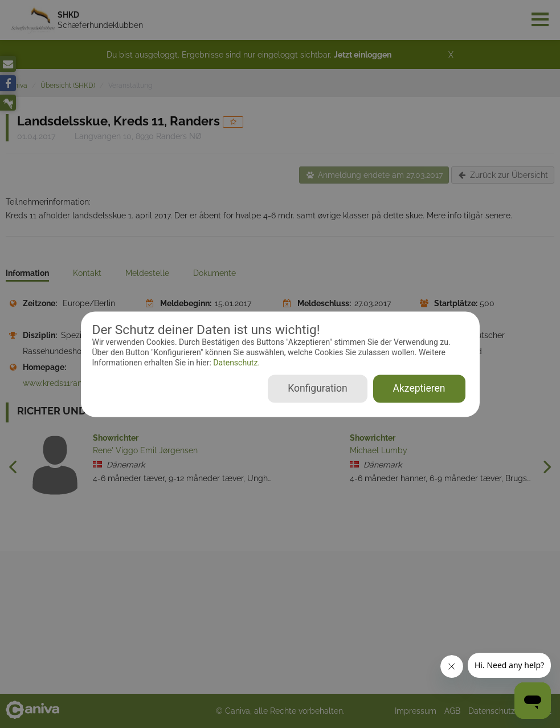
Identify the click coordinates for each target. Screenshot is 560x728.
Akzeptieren (419, 388)
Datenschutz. (236, 363)
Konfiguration (317, 388)
